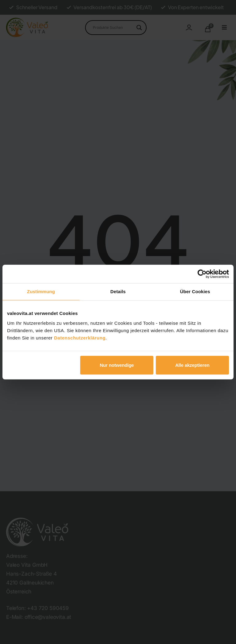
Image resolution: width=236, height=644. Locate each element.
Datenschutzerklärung (80, 338)
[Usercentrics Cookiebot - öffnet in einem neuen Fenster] (202, 274)
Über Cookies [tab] (195, 291)
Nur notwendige (117, 365)
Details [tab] (118, 291)
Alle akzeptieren (192, 365)
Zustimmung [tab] (41, 291)
